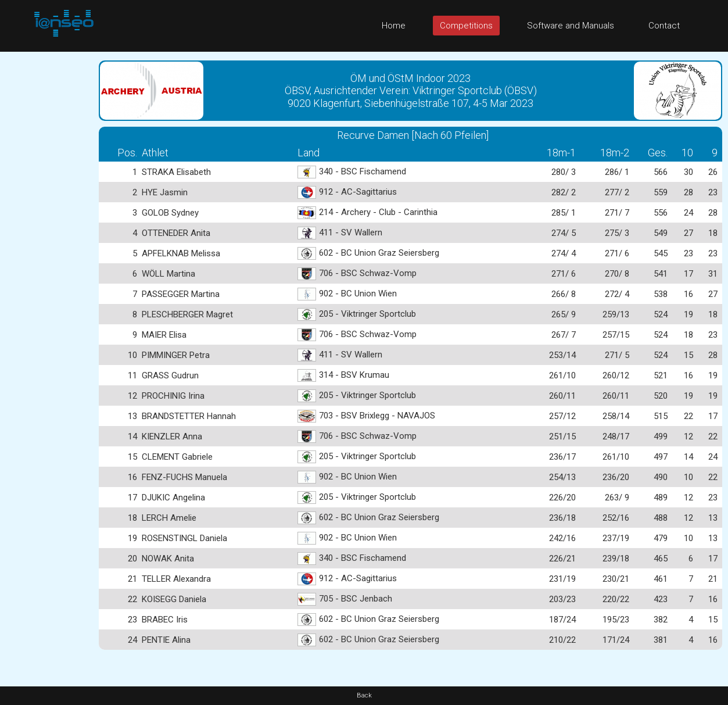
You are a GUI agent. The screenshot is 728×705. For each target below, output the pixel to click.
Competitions (466, 26)
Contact (664, 26)
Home (394, 26)
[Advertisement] (46, 226)
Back (364, 695)
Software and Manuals (571, 26)
